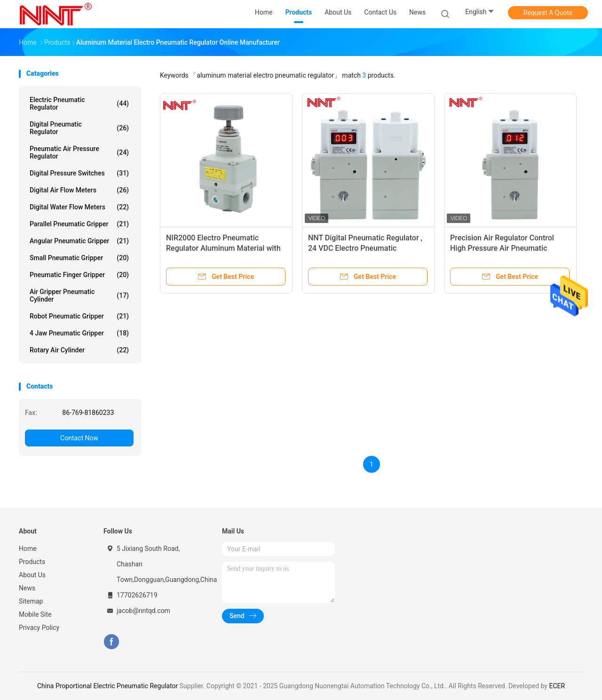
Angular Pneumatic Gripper (79, 241)
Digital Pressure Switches (79, 173)
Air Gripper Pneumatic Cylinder (79, 295)
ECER (557, 686)
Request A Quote (548, 13)
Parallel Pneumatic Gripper (79, 224)
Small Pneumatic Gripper (79, 258)
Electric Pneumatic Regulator (79, 103)
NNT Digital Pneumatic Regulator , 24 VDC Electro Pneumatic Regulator (365, 248)
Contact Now (79, 438)
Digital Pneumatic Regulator (79, 128)
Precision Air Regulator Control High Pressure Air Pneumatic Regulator (502, 248)
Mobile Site (35, 614)
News (27, 588)
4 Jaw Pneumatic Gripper (79, 333)
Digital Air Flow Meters (79, 190)
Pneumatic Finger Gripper (79, 275)
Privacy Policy (39, 628)
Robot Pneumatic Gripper (79, 316)
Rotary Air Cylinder (79, 350)
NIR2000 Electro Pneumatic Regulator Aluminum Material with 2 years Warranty (223, 248)
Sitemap (31, 601)
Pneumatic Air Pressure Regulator (79, 152)
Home (28, 549)
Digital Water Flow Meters (79, 207)
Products (32, 562)
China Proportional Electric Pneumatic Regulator (107, 686)
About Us (32, 575)
